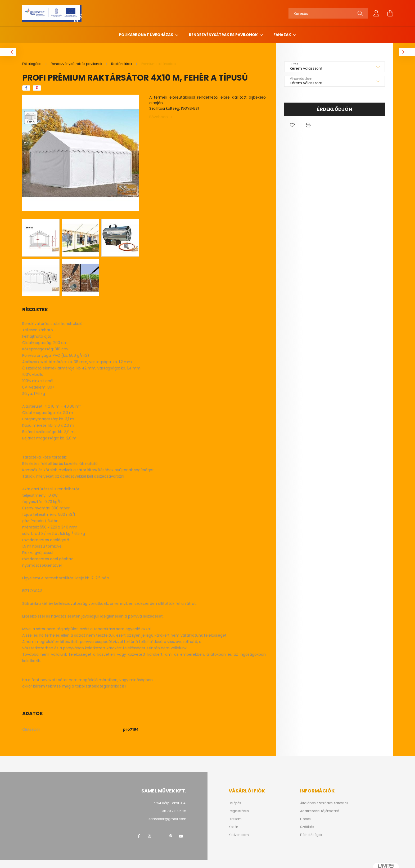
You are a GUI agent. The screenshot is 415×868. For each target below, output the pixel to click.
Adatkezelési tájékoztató (320, 811)
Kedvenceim (239, 835)
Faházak (283, 35)
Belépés (235, 803)
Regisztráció (239, 811)
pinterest (170, 836)
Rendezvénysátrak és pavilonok (224, 35)
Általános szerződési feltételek (324, 803)
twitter (160, 836)
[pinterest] (37, 88)
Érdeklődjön (335, 109)
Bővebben (159, 117)
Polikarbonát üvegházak (146, 35)
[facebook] (26, 88)
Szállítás (307, 827)
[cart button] (390, 13)
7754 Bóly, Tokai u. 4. (170, 803)
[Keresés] (328, 13)
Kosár (233, 827)
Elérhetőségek (311, 835)
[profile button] (376, 13)
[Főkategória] (32, 64)
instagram (149, 836)
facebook (139, 836)
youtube (181, 836)
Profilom (235, 819)
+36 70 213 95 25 (173, 811)
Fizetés (305, 819)
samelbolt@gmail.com (167, 819)
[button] (292, 125)
